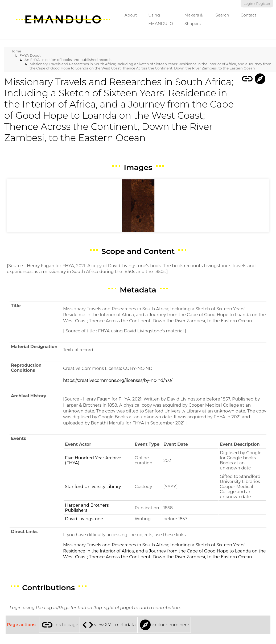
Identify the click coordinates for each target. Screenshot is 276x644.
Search (222, 15)
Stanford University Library (93, 487)
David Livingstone (84, 519)
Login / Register (257, 4)
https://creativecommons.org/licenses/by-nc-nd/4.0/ (118, 380)
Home (16, 51)
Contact (248, 15)
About (131, 15)
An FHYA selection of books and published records (68, 60)
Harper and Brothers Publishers (87, 508)
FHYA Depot (30, 55)
